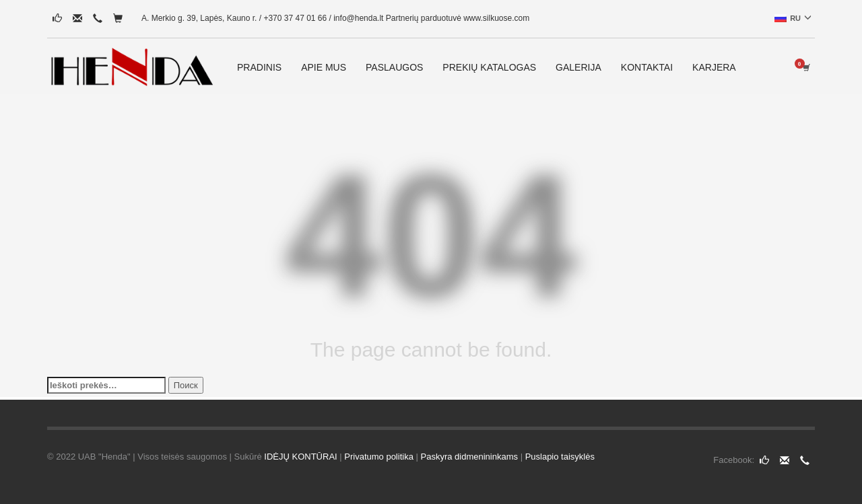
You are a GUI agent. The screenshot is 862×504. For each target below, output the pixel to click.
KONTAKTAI (647, 67)
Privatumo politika (379, 457)
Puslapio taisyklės (560, 457)
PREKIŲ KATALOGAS (489, 67)
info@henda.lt (358, 18)
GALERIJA (578, 67)
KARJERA (714, 67)
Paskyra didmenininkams (470, 457)
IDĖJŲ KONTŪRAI (300, 457)
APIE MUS (324, 67)
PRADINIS (259, 67)
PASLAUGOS (394, 67)
